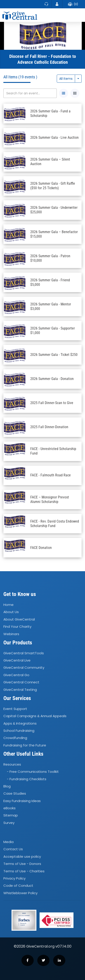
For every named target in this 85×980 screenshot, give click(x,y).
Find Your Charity (17, 626)
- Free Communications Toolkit (33, 772)
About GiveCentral (19, 619)
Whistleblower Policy (20, 893)
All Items (66, 79)
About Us (11, 612)
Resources (12, 764)
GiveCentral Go (16, 675)
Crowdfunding (15, 738)
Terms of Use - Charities (24, 871)
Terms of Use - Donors (22, 864)
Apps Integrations (20, 723)
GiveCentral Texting (20, 690)
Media (8, 842)
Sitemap (11, 815)
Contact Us (13, 849)
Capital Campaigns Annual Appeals (35, 716)
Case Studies (15, 794)
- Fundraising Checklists (27, 779)
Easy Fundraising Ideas (22, 801)
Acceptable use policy (22, 856)
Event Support (15, 709)
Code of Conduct (18, 886)
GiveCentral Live (17, 660)
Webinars (11, 634)
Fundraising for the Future (25, 745)
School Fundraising (19, 731)
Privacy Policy (14, 878)
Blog (7, 786)
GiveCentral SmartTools (24, 653)
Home (8, 605)
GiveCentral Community (24, 668)
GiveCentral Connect (21, 682)
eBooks (9, 808)
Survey (9, 823)
